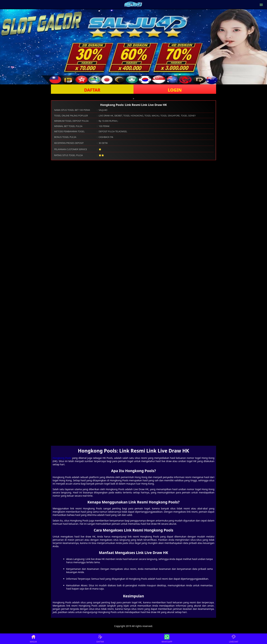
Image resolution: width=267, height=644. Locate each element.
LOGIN (175, 90)
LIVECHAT (234, 639)
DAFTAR (92, 90)
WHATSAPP (167, 639)
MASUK (33, 639)
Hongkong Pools (62, 458)
